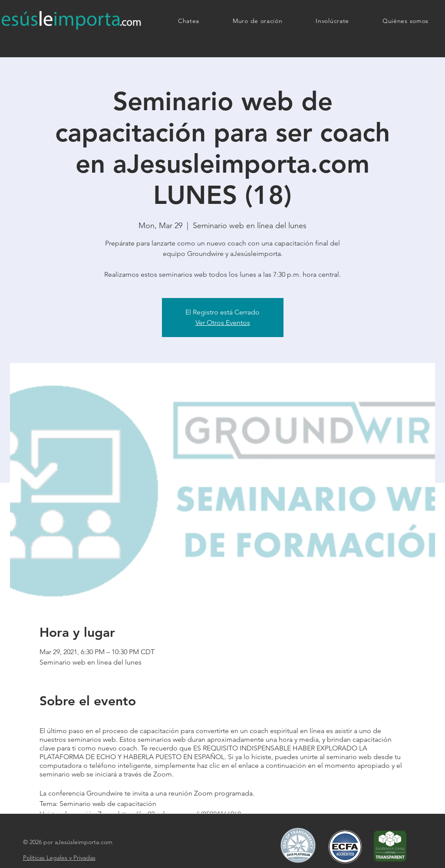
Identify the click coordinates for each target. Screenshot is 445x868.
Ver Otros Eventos (223, 323)
